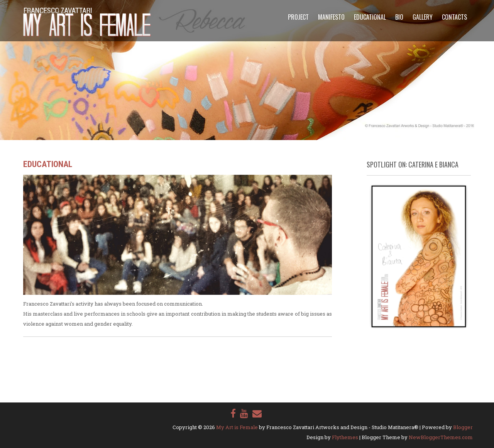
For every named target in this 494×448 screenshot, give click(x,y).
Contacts (454, 17)
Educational (370, 17)
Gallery (423, 17)
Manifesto (331, 17)
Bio (399, 17)
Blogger (463, 427)
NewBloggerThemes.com (441, 437)
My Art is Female (237, 427)
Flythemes (345, 437)
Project (298, 17)
